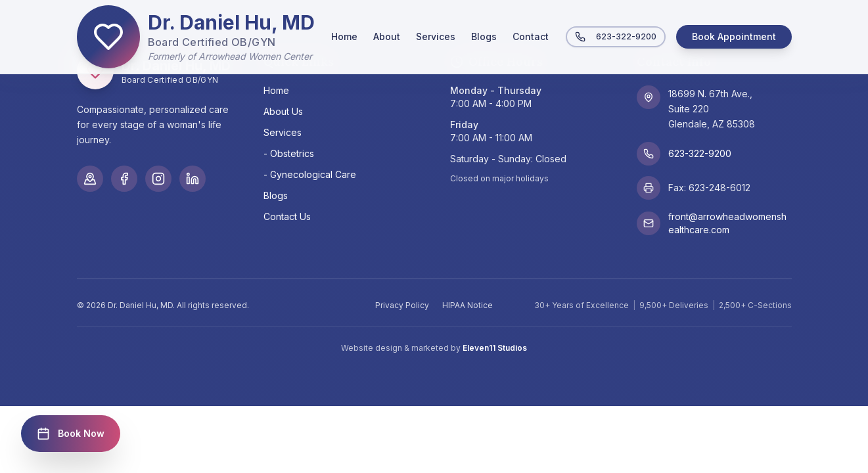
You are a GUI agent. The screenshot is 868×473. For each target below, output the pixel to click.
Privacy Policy (402, 305)
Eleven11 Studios (495, 348)
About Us (283, 111)
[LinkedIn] (193, 179)
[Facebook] (124, 179)
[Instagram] (158, 179)
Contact (531, 36)
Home (344, 36)
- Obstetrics (289, 153)
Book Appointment (734, 36)
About (387, 36)
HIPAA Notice (468, 305)
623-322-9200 (616, 37)
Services (436, 36)
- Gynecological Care (310, 174)
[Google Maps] (90, 179)
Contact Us (287, 216)
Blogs (484, 36)
